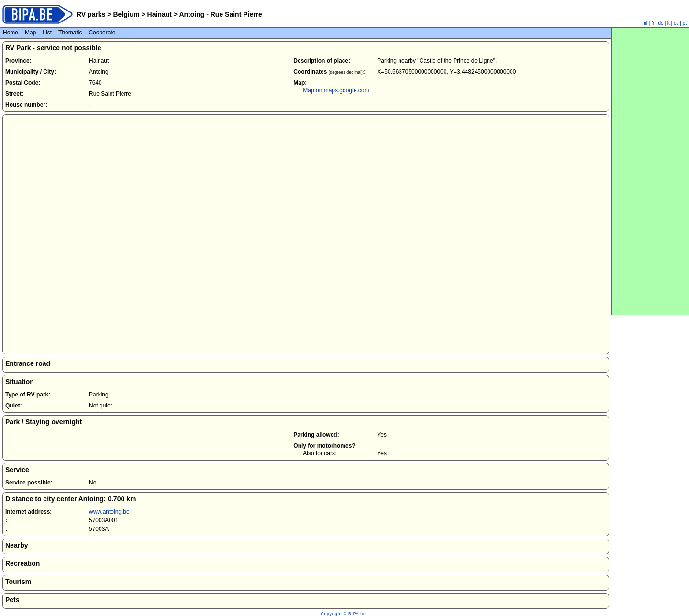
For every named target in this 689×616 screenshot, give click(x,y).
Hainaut (160, 14)
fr (653, 23)
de (661, 23)
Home (11, 33)
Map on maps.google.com (336, 90)
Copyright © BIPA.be (343, 614)
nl (645, 23)
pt (685, 23)
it (669, 23)
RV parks (91, 14)
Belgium (127, 14)
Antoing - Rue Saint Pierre (220, 14)
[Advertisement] (650, 171)
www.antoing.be (109, 512)
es (676, 23)
